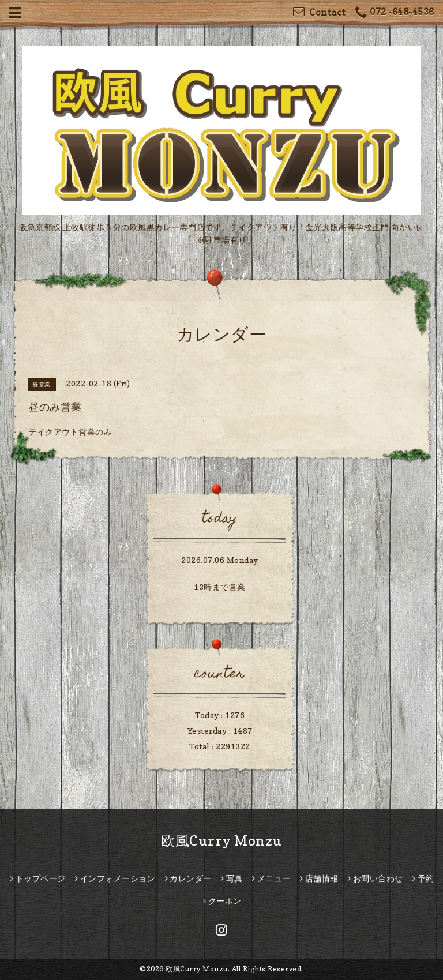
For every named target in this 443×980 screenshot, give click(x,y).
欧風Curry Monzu (221, 841)
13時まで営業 (220, 587)
